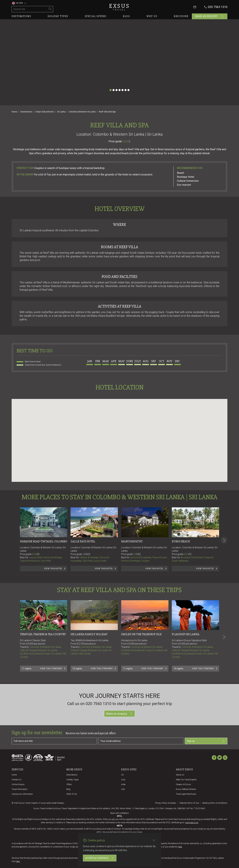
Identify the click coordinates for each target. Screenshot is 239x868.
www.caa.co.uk (192, 823)
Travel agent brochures (186, 794)
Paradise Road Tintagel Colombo (44, 541)
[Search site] (30, 9)
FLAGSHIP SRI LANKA (186, 634)
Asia (123, 780)
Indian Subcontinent (45, 112)
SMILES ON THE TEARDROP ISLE (141, 634)
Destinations (21, 16)
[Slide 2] (114, 90)
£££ (36, 554)
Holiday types (58, 16)
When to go (72, 794)
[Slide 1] (111, 90)
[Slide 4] (119, 90)
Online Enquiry (18, 784)
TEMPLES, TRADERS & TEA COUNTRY (43, 634)
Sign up (206, 741)
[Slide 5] (122, 90)
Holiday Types (73, 780)
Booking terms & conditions (215, 803)
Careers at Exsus (183, 784)
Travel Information (20, 789)
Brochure (181, 16)
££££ (127, 141)
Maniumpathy (132, 541)
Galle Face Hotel (83, 541)
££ (38, 554)
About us (180, 775)
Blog (126, 16)
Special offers (96, 16)
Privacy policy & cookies (166, 803)
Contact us (17, 780)
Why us (152, 16)
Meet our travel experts (186, 780)
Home (14, 112)
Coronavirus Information (22, 794)
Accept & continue (100, 858)
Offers (69, 784)
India (123, 784)
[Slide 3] (117, 90)
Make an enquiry (210, 16)
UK (122, 775)
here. (180, 847)
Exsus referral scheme (186, 789)
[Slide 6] (125, 90)
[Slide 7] (128, 90)
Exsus (119, 7)
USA (123, 789)
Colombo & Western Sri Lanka (82, 112)
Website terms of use (189, 803)
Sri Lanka (61, 112)
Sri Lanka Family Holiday (89, 634)
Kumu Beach (181, 541)
